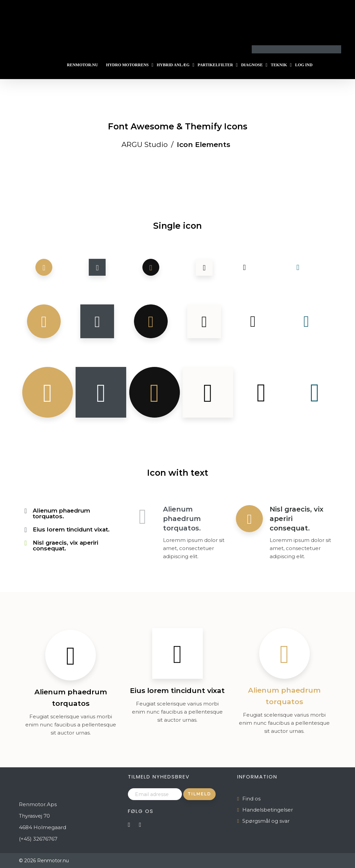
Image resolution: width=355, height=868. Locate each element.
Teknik (279, 65)
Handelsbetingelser (268, 810)
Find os (251, 799)
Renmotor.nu (82, 65)
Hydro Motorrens (127, 65)
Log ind (304, 65)
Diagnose (252, 65)
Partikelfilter (215, 65)
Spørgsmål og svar (266, 821)
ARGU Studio (145, 144)
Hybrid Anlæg (173, 65)
